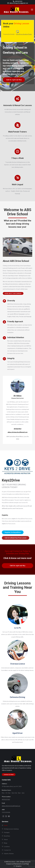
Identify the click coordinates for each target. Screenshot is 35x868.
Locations (6, 846)
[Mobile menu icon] (32, 10)
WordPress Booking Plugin (24, 34)
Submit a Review (9, 854)
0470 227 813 (19, 1)
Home (6, 825)
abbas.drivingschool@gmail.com (19, 3)
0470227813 (18, 429)
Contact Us (7, 850)
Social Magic (25, 864)
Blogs (6, 843)
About (6, 839)
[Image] (18, 614)
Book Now (7, 836)
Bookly (13, 34)
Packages (7, 832)
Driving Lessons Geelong (11, 829)
